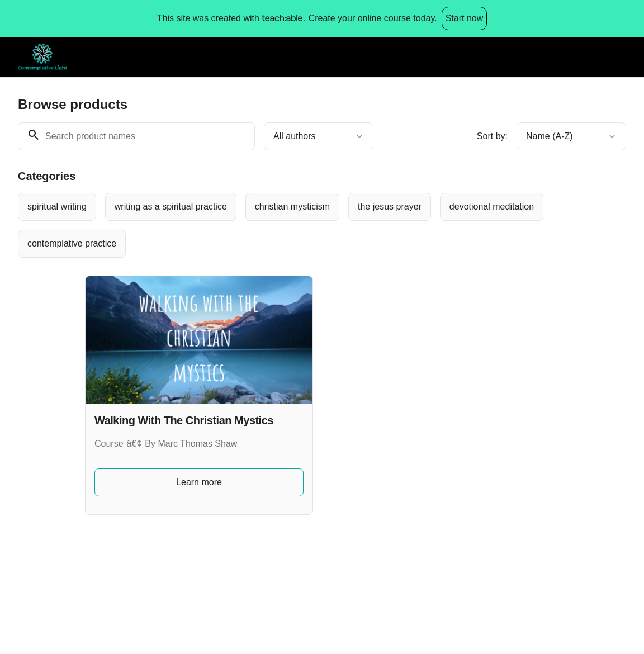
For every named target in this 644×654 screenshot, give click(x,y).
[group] (322, 225)
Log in (605, 57)
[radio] (57, 207)
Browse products (539, 57)
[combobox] (319, 136)
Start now (465, 18)
